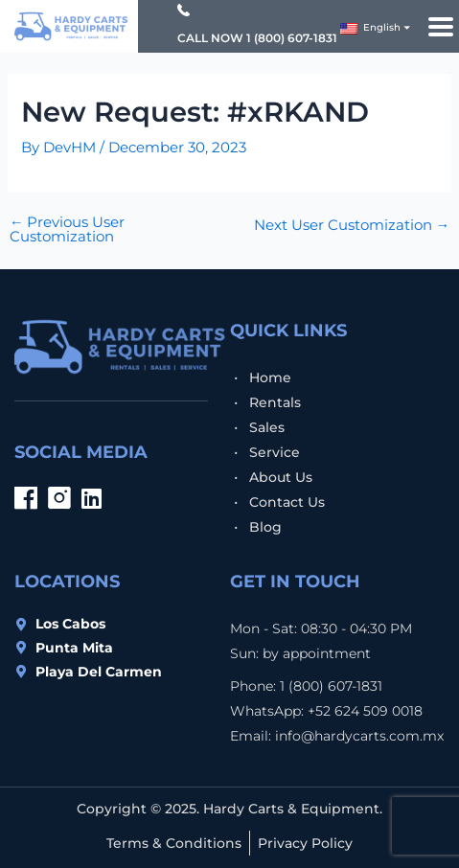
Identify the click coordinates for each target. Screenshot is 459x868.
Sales (267, 427)
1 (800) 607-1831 (292, 38)
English (370, 27)
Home (270, 377)
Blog (265, 527)
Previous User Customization (68, 229)
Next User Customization (352, 226)
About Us (281, 477)
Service (275, 452)
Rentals (275, 402)
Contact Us (287, 502)
